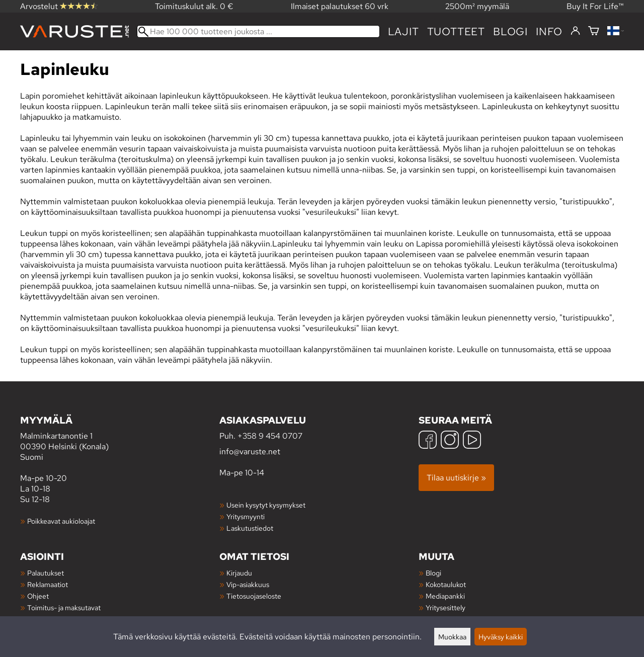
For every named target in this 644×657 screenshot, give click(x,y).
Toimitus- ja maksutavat (64, 607)
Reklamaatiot (48, 584)
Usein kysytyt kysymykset (266, 505)
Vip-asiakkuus (248, 584)
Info (549, 31)
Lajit (404, 31)
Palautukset (46, 573)
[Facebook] (428, 441)
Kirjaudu (239, 573)
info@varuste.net (250, 451)
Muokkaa (452, 637)
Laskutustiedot (250, 528)
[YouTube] (472, 441)
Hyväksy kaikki (501, 637)
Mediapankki (445, 596)
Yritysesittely (446, 607)
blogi (510, 31)
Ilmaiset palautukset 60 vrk (340, 6)
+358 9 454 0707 (270, 436)
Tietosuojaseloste (254, 596)
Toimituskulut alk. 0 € (194, 6)
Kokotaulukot (446, 584)
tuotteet (456, 31)
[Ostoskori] (594, 31)
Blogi (433, 573)
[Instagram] (450, 441)
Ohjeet (38, 596)
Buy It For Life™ (595, 6)
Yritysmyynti (246, 516)
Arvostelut (59, 6)
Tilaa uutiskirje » (456, 478)
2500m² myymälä (477, 6)
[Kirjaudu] (575, 31)
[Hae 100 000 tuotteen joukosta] (258, 31)
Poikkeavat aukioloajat (61, 521)
